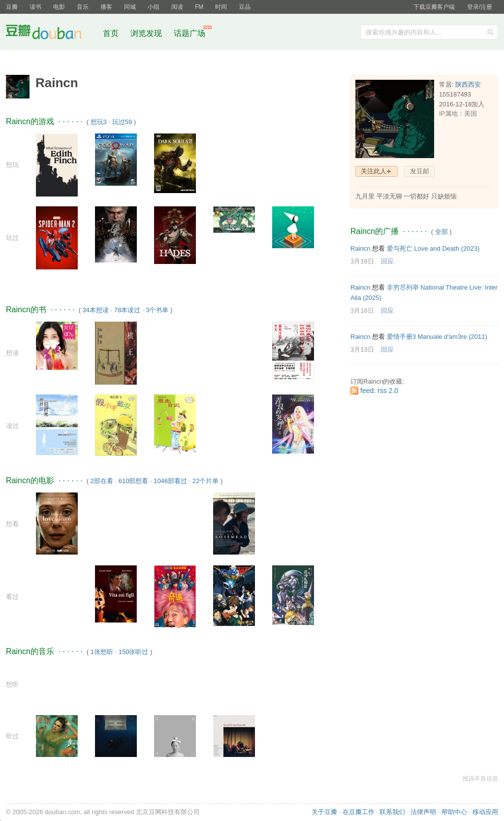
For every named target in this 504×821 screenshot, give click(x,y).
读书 (35, 7)
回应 (387, 261)
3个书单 (157, 310)
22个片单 (205, 481)
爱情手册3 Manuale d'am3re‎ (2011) (437, 337)
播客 (106, 7)
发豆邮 (420, 171)
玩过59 (122, 122)
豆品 (245, 7)
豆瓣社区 (51, 34)
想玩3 (99, 122)
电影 (59, 7)
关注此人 (374, 171)
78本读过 (127, 310)
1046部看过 (170, 481)
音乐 (83, 7)
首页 (111, 33)
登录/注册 (480, 7)
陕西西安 (468, 84)
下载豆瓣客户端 (434, 7)
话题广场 (189, 33)
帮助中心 (454, 812)
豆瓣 (12, 7)
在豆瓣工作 (359, 812)
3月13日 (362, 349)
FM (199, 7)
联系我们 (392, 812)
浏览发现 (147, 33)
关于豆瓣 (324, 812)
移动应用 (485, 812)
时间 (221, 7)
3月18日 (362, 261)
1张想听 (102, 652)
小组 (154, 7)
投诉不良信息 (480, 779)
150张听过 (134, 652)
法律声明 (423, 812)
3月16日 (362, 311)
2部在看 (102, 481)
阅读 (177, 7)
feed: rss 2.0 (379, 391)
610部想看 (134, 481)
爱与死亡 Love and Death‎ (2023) (433, 248)
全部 (441, 232)
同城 (130, 7)
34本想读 (96, 310)
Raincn (360, 248)
